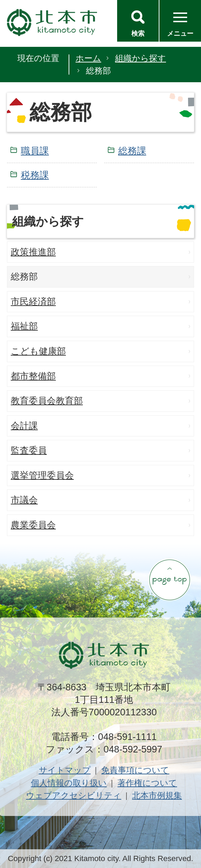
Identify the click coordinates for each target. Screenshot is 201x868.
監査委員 (29, 450)
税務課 (35, 175)
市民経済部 (33, 301)
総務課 (132, 151)
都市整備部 (33, 376)
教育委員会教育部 (47, 401)
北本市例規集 (157, 795)
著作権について (147, 783)
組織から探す (141, 58)
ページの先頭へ (169, 580)
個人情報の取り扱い (69, 783)
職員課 (35, 151)
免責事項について (135, 770)
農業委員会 (33, 525)
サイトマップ (65, 770)
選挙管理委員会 (42, 475)
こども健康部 (38, 351)
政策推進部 (33, 252)
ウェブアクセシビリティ (74, 795)
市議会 (24, 500)
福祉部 (24, 326)
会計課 (24, 426)
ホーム (88, 58)
